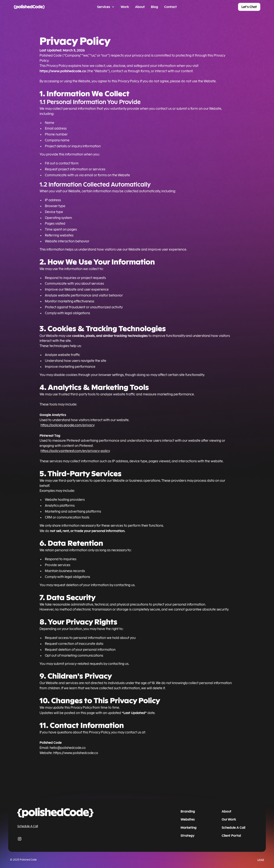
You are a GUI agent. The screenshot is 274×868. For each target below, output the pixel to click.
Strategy (188, 836)
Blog (155, 7)
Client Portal (231, 836)
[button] (106, 7)
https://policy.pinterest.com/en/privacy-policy (75, 451)
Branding (188, 811)
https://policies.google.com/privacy (68, 425)
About (140, 7)
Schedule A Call (28, 826)
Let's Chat (249, 7)
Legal (261, 860)
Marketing (189, 828)
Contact (170, 7)
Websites (188, 820)
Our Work (229, 820)
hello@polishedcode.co (68, 748)
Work (125, 7)
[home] (39, 7)
